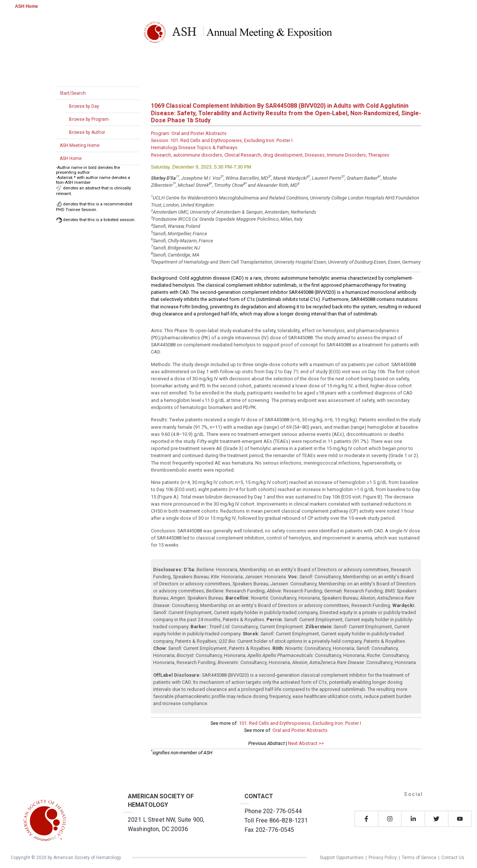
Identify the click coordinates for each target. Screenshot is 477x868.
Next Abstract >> (306, 743)
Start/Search (73, 93)
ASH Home (26, 6)
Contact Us (453, 858)
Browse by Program (89, 119)
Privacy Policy (383, 858)
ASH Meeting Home (80, 145)
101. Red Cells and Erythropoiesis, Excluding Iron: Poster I (300, 723)
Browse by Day (84, 106)
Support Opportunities (342, 858)
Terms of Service (419, 858)
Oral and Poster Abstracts (300, 730)
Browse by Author (87, 132)
